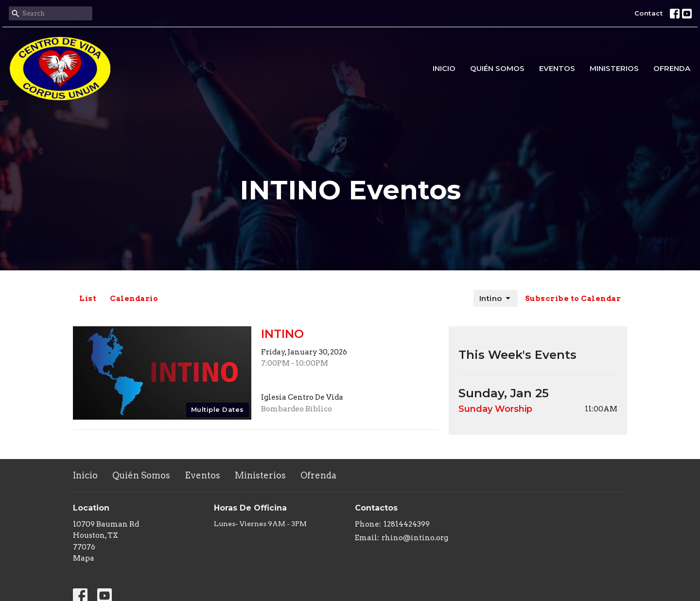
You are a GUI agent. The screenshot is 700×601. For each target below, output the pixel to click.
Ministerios (614, 68)
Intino (496, 299)
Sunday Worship (495, 409)
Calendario (134, 299)
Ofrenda (672, 68)
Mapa (84, 558)
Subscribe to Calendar (573, 299)
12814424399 (407, 524)
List (88, 299)
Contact (649, 13)
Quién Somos (497, 68)
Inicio (444, 68)
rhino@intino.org (415, 538)
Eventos (557, 68)
